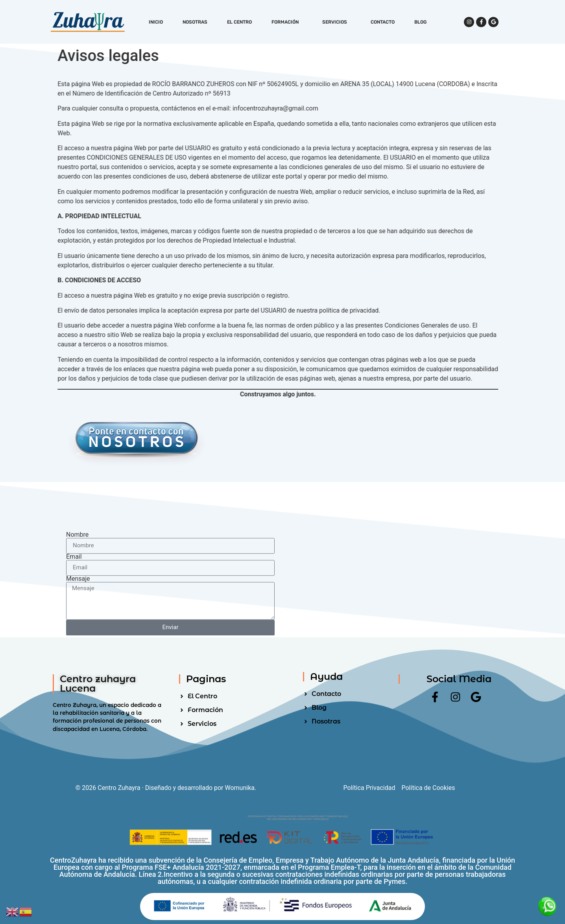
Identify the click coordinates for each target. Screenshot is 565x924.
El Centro (239, 22)
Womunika (240, 788)
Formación (287, 22)
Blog (420, 22)
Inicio (156, 22)
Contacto (383, 22)
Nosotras (195, 22)
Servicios (337, 22)
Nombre (77, 622)
